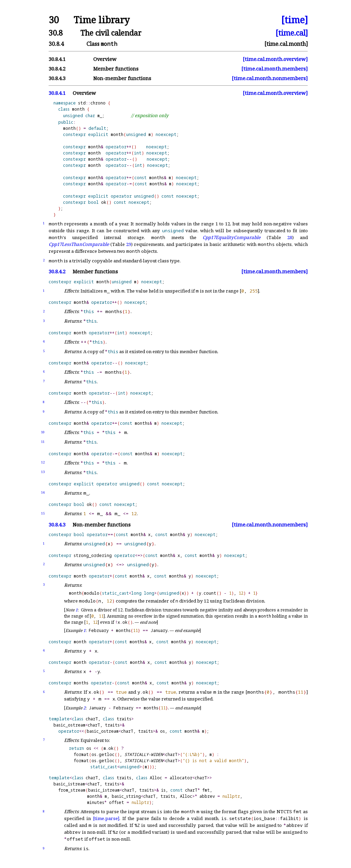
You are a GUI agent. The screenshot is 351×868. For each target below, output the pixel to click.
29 (129, 244)
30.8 (56, 33)
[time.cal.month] (286, 44)
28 (290, 237)
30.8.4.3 (57, 78)
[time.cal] (292, 33)
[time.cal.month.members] (275, 69)
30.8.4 (56, 44)
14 (43, 492)
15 (43, 513)
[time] (294, 20)
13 (43, 472)
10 (43, 432)
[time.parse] (106, 818)
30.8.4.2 (57, 69)
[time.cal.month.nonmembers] (270, 78)
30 (54, 20)
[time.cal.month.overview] (275, 59)
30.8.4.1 (57, 59)
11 (43, 442)
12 (43, 462)
